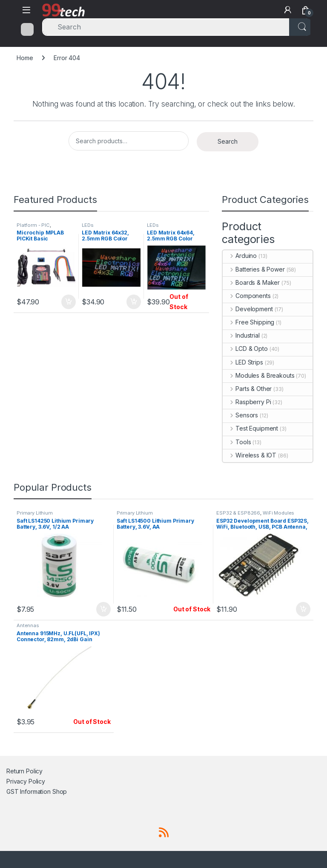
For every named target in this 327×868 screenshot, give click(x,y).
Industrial (241, 335)
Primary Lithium (35, 513)
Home (25, 58)
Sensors (240, 415)
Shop (60, 791)
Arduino (240, 256)
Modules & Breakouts (258, 375)
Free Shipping (248, 322)
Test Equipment (250, 428)
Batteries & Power (254, 269)
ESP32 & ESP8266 (238, 513)
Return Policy (24, 771)
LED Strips (243, 362)
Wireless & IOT (250, 455)
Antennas (28, 625)
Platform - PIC (33, 225)
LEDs (87, 225)
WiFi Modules (278, 513)
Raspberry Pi (247, 402)
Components (247, 296)
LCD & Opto (245, 349)
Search (228, 141)
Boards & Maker (251, 282)
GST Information (29, 791)
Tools (237, 442)
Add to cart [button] (69, 302)
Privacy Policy (26, 781)
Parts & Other (247, 389)
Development (248, 309)
